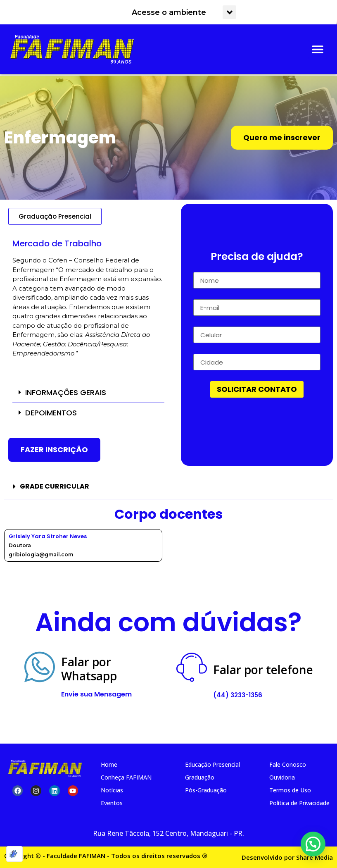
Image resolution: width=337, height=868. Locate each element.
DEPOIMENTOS (51, 413)
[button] (229, 12)
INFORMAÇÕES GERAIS (66, 392)
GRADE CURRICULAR (55, 486)
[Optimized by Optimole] (14, 854)
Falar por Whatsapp (89, 669)
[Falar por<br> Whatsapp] (40, 667)
